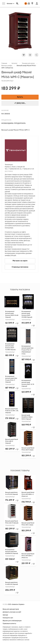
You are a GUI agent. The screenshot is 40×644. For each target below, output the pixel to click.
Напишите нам (8, 618)
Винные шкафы (7, 66)
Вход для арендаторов (11, 609)
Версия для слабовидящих (12, 621)
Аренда (5, 615)
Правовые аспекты (9, 624)
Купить (20, 97)
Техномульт (7, 81)
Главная (4, 63)
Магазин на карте (20, 261)
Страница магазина (20, 267)
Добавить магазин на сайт (12, 612)
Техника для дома (28, 63)
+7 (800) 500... (20, 103)
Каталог (15, 63)
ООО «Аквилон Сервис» (16, 604)
